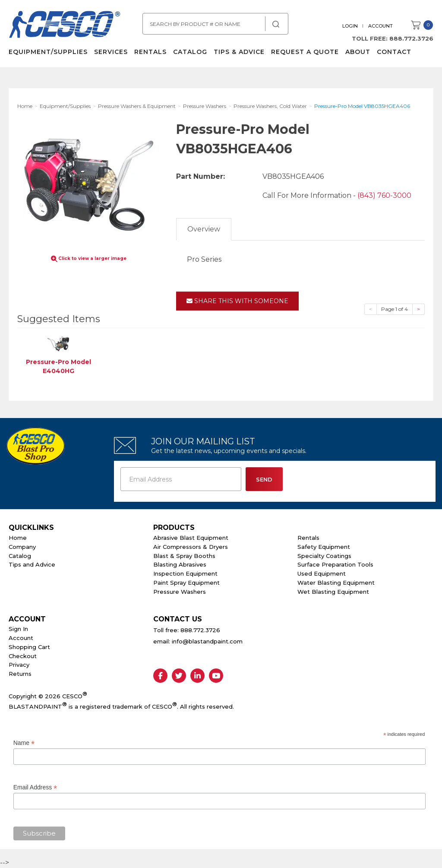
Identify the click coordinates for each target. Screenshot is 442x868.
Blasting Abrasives (180, 564)
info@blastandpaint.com (207, 641)
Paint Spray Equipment (186, 583)
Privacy (19, 665)
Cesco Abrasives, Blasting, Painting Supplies (65, 25)
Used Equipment (322, 573)
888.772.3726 (411, 38)
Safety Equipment (324, 547)
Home (18, 538)
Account (380, 26)
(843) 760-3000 (384, 195)
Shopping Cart (29, 647)
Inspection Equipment (185, 573)
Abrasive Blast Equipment (191, 538)
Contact (394, 52)
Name (24, 743)
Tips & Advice (239, 52)
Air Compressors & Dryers (191, 547)
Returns (20, 674)
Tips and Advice (32, 564)
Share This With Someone (237, 301)
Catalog (190, 52)
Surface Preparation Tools (335, 564)
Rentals (150, 52)
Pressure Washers (180, 592)
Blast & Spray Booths (184, 556)
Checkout (23, 656)
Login (350, 26)
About (358, 52)
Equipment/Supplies (48, 52)
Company (22, 547)
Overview (204, 229)
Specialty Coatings (324, 556)
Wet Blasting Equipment (333, 592)
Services (111, 52)
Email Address (35, 787)
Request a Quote (305, 52)
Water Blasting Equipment (336, 583)
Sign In (18, 629)
